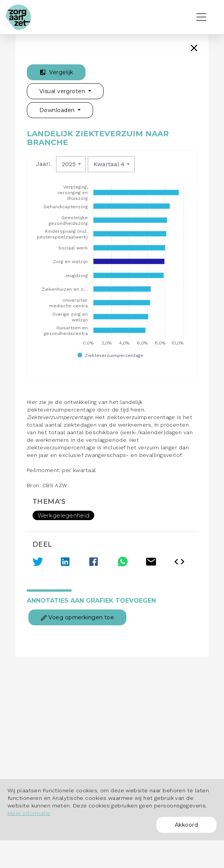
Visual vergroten (63, 91)
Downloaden (58, 110)
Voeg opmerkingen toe (77, 617)
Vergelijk (56, 72)
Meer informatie (29, 813)
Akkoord (186, 825)
